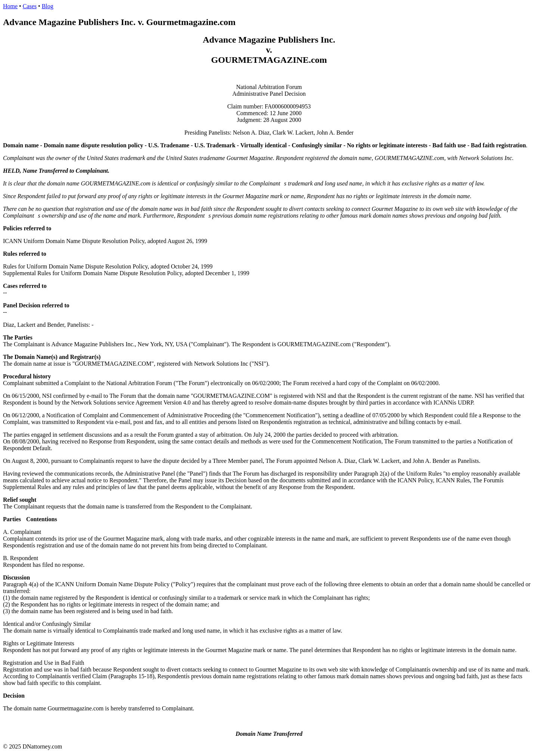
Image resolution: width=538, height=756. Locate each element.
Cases (30, 6)
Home (10, 6)
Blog (48, 6)
